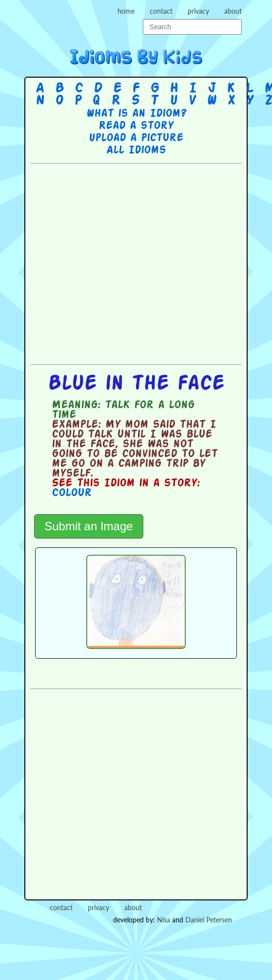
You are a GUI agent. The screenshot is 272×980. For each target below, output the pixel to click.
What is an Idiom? (136, 114)
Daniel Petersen (209, 920)
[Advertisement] (126, 263)
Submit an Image (88, 526)
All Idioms (136, 150)
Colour (72, 493)
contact (161, 11)
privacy (198, 11)
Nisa (164, 920)
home (126, 11)
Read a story (136, 126)
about (233, 11)
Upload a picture (136, 138)
